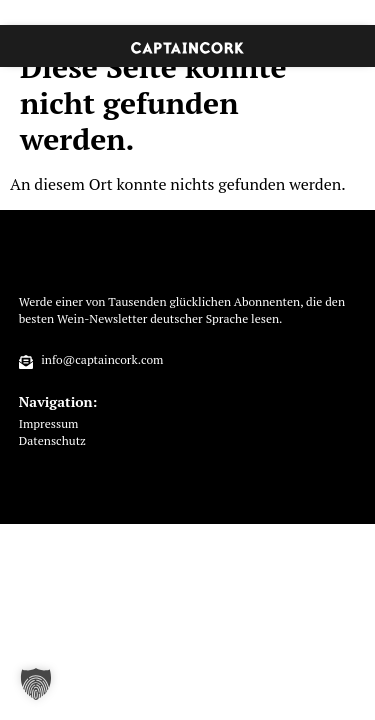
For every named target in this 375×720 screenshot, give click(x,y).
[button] (36, 684)
